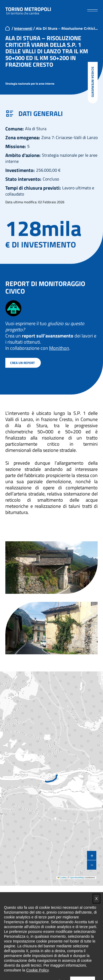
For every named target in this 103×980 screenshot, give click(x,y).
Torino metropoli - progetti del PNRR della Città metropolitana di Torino (28, 10)
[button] (92, 10)
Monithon (59, 348)
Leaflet (62, 877)
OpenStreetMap (77, 877)
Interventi (23, 28)
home (7, 28)
